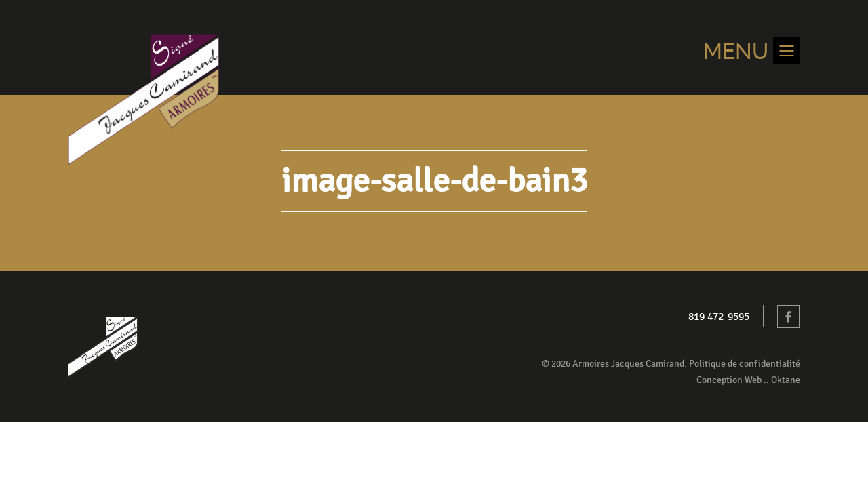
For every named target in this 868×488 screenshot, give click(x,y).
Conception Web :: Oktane (748, 380)
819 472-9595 (719, 317)
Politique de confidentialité (745, 364)
